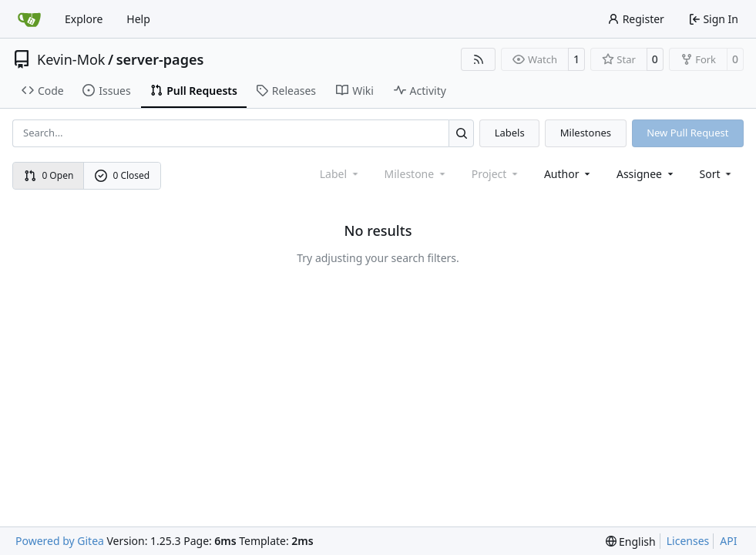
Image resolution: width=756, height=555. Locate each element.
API (728, 541)
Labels (510, 133)
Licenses (688, 541)
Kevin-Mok (71, 59)
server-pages (160, 59)
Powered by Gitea (60, 541)
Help (138, 19)
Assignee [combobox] (646, 174)
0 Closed (123, 175)
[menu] (717, 174)
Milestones (586, 133)
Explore (84, 19)
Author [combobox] (568, 174)
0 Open (49, 175)
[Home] (29, 19)
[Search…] (461, 133)
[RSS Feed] (479, 59)
